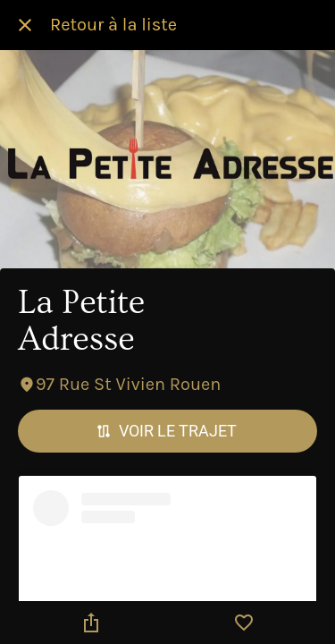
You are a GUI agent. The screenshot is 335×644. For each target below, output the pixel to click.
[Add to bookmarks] (244, 623)
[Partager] (91, 623)
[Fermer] (25, 25)
